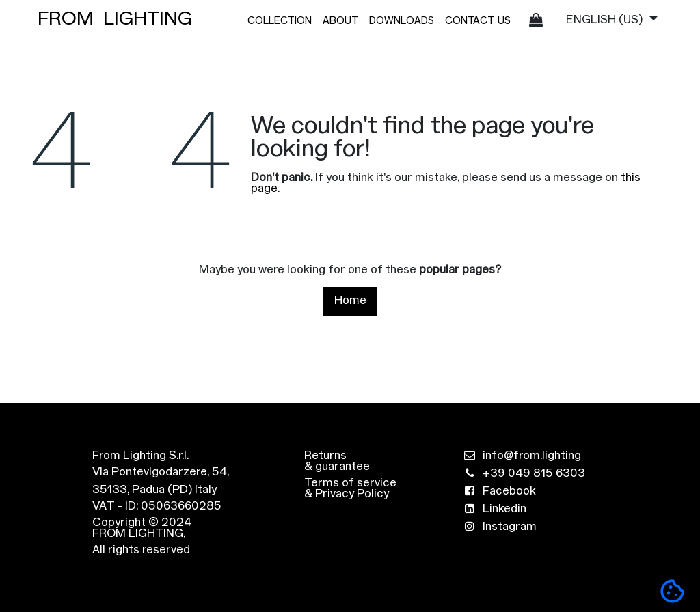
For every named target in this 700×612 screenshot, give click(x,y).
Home (350, 301)
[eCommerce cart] (536, 20)
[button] (672, 591)
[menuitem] (280, 20)
